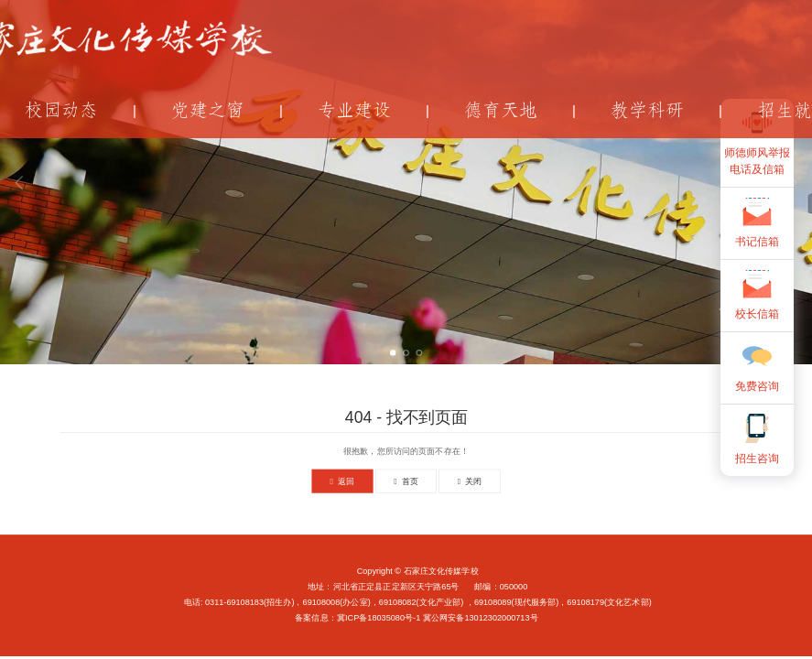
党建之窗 (208, 110)
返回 (343, 481)
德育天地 (501, 110)
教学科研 (647, 110)
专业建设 (354, 110)
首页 (406, 481)
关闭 (470, 481)
